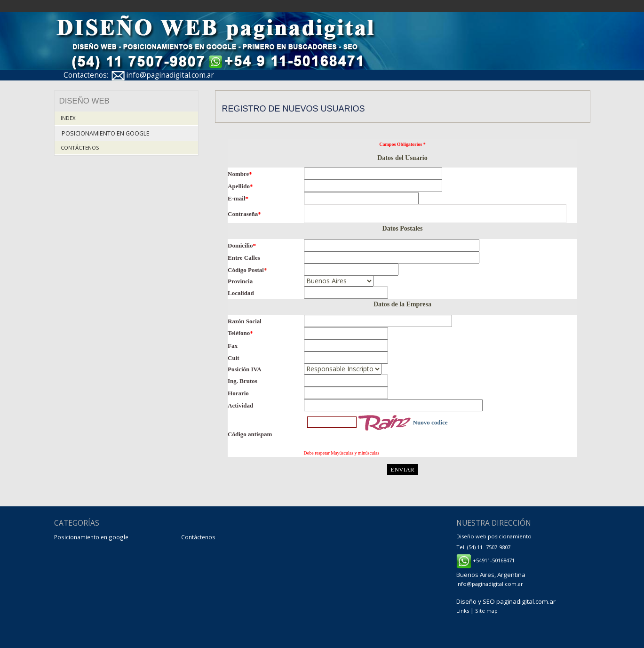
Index (68, 118)
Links (463, 611)
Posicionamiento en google (106, 133)
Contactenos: (86, 75)
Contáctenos (80, 148)
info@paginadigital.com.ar (170, 75)
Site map (486, 611)
